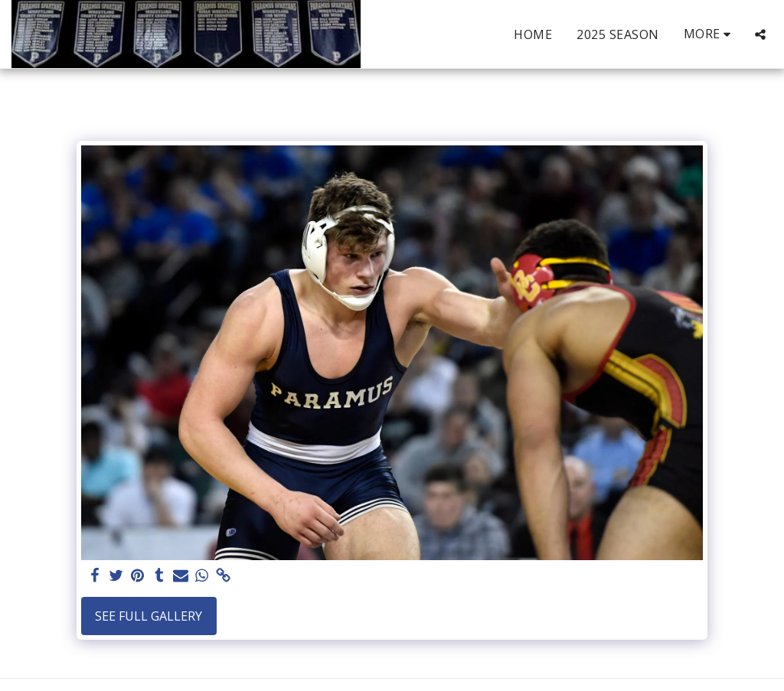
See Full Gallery (149, 616)
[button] (760, 34)
